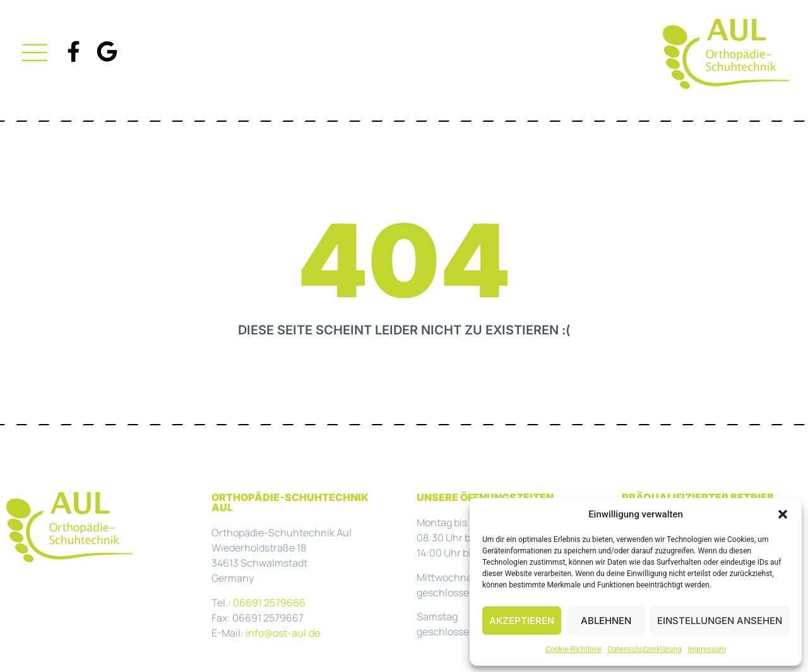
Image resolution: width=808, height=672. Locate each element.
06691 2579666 (269, 603)
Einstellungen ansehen (720, 621)
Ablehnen (606, 621)
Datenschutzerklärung (645, 649)
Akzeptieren (522, 621)
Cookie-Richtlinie (573, 649)
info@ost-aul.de (283, 633)
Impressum (707, 649)
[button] (783, 514)
